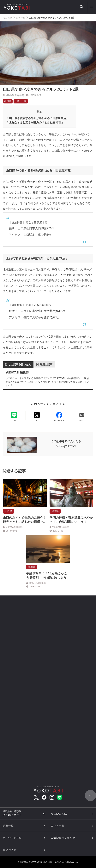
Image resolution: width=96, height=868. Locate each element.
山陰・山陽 (21, 101)
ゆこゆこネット (12, 813)
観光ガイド (9, 850)
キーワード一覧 (12, 838)
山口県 (8, 101)
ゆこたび (8, 18)
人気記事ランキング (63, 838)
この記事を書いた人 (20, 365)
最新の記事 (46, 365)
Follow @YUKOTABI (66, 446)
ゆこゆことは (59, 814)
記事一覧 (21, 18)
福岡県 (55, 511)
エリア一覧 (57, 826)
